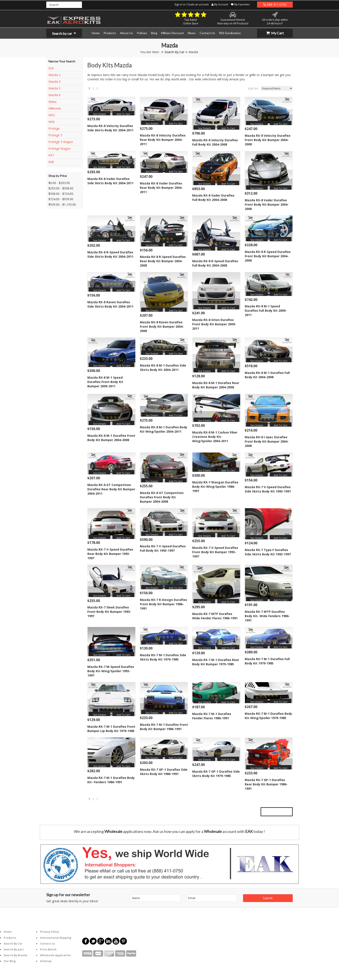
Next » (103, 89)
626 (51, 68)
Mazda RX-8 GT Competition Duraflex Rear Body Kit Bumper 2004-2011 (111, 489)
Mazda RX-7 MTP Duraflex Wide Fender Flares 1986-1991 (215, 616)
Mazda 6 (54, 95)
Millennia (55, 108)
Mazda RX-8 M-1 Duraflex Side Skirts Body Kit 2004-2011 (163, 368)
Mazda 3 (54, 82)
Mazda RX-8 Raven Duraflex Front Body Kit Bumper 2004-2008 (162, 326)
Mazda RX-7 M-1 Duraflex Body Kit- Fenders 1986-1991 (111, 780)
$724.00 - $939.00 (61, 199)
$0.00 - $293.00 (59, 183)
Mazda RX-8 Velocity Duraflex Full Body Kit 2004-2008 (215, 142)
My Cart (275, 33)
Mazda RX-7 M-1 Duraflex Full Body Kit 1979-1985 (267, 661)
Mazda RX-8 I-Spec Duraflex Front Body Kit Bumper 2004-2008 (267, 441)
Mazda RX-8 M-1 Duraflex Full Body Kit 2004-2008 (267, 375)
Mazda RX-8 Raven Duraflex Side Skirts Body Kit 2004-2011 (110, 304)
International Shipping (56, 938)
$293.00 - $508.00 (61, 188)
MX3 (52, 115)
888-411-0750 (275, 4)
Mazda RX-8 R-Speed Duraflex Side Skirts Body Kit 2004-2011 (110, 254)
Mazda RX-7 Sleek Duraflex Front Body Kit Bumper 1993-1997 (109, 612)
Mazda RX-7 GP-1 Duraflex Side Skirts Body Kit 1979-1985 (216, 774)
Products (10, 938)
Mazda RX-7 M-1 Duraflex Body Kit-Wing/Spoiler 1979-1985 (268, 716)
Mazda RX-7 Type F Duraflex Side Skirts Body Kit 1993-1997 (268, 552)
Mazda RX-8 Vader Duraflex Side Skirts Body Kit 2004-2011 (110, 181)
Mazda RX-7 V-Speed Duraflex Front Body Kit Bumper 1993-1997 (215, 552)
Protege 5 (55, 135)
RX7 (51, 155)
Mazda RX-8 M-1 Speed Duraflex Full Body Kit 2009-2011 (266, 311)
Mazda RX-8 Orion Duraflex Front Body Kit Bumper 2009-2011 (214, 324)
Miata (52, 102)
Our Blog (10, 961)
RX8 (51, 162)
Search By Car (174, 52)
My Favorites (240, 4)
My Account (220, 4)
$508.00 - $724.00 (61, 194)
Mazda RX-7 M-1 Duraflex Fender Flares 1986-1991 (212, 716)
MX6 (52, 122)
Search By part (14, 949)
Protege (54, 128)
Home (8, 932)
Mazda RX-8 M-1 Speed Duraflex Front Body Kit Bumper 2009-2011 (105, 382)
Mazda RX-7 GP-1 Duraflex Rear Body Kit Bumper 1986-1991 (266, 784)
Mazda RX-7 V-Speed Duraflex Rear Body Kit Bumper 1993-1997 (110, 554)
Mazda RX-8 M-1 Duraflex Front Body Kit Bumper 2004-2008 (111, 438)
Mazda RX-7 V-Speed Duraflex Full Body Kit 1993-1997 (163, 548)
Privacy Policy (50, 932)
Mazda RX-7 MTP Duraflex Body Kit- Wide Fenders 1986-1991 (267, 616)
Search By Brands (16, 955)
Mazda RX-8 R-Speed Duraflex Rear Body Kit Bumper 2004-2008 (163, 261)
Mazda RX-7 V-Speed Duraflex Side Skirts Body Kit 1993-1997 (268, 489)
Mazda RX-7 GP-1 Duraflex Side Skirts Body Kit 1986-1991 (164, 772)
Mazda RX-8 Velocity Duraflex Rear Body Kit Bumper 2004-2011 (163, 140)
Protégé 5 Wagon (61, 142)
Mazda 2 (54, 75)
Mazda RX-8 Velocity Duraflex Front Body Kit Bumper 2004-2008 (268, 140)
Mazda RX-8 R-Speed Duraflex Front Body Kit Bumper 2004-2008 (268, 256)
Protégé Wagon (59, 149)
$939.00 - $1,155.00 (62, 204)
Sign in (178, 4)
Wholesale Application (55, 955)
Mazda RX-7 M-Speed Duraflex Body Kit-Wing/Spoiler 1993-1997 (111, 671)
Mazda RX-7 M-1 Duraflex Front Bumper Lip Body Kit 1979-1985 (111, 729)
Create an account (197, 4)
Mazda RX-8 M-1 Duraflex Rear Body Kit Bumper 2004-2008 (216, 385)
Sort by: (253, 89)
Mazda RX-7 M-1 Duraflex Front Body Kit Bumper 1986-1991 (164, 727)
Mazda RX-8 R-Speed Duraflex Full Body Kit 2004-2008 (215, 263)
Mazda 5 (54, 88)
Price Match (48, 949)
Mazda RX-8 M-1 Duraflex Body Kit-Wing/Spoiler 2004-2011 (164, 429)
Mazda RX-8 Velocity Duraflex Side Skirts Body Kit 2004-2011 (110, 128)
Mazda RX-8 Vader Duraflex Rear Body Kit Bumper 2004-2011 (161, 188)
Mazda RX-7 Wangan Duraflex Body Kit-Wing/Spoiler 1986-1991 (215, 487)
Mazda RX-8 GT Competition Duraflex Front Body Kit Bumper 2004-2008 (162, 497)
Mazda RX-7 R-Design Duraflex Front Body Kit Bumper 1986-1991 (163, 604)
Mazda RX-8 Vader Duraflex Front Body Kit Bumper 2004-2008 (267, 204)
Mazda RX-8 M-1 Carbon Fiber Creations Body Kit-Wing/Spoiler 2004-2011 (215, 437)
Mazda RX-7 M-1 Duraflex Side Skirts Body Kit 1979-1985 (163, 657)
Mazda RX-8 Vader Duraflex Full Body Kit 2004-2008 (213, 198)
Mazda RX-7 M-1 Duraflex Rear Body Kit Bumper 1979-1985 (216, 662)
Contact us (47, 944)
